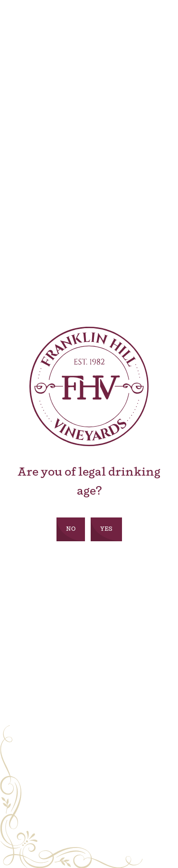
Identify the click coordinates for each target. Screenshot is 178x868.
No (71, 529)
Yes (106, 529)
